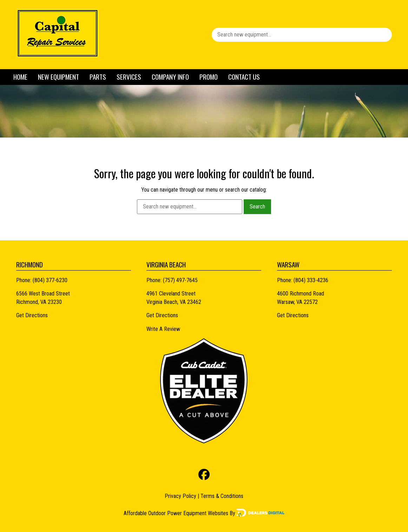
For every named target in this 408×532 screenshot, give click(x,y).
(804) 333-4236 (311, 280)
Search (257, 207)
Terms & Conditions (222, 496)
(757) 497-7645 (180, 280)
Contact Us (244, 77)
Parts (98, 77)
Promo (209, 77)
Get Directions (32, 315)
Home (20, 77)
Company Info (170, 77)
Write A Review (163, 329)
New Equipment (58, 77)
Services (129, 77)
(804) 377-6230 (50, 280)
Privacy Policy (180, 496)
